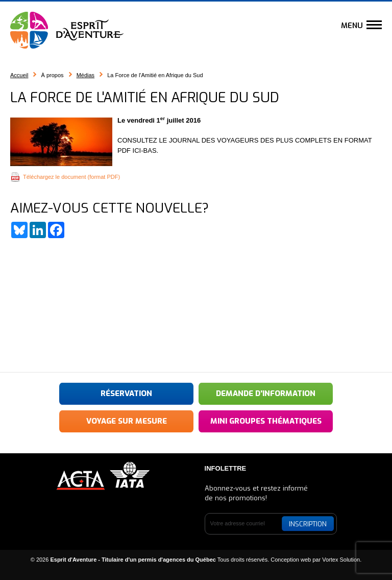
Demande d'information (266, 393)
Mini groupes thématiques (266, 421)
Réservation (126, 393)
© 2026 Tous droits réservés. (150, 560)
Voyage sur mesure (127, 421)
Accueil (19, 75)
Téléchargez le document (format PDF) (71, 177)
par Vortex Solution (336, 560)
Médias (85, 75)
